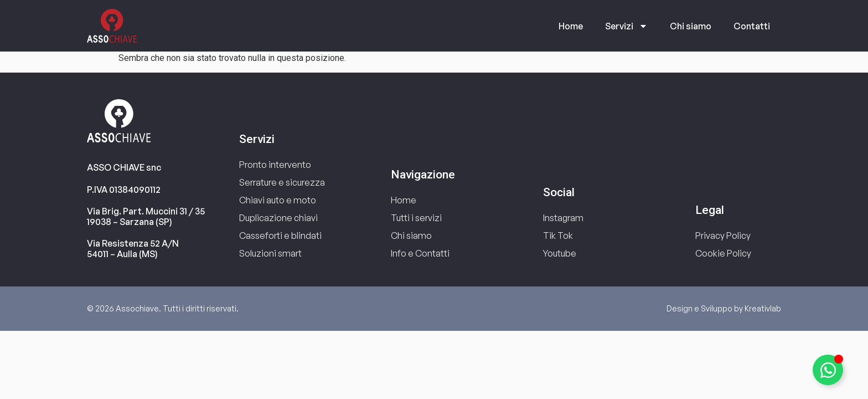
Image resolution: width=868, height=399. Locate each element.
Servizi (626, 26)
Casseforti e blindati (280, 236)
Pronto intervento (275, 165)
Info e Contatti (420, 253)
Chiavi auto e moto (278, 200)
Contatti (752, 26)
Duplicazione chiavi (278, 218)
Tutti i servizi (416, 218)
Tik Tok (558, 236)
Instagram (563, 218)
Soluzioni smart (270, 253)
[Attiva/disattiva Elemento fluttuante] (828, 370)
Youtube (560, 253)
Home (571, 26)
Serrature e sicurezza (282, 182)
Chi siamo (691, 26)
